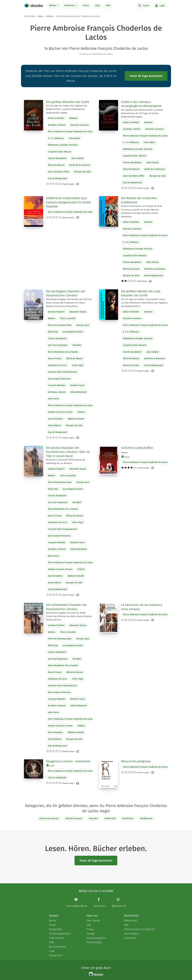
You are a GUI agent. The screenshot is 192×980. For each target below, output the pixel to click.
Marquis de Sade (82, 172)
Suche (144, 5)
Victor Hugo (78, 365)
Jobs (89, 925)
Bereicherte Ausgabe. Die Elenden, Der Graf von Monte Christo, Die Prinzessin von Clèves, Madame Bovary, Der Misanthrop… (69, 303)
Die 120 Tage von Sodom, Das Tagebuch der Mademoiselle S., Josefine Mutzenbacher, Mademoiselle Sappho (67, 109)
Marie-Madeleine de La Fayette (63, 352)
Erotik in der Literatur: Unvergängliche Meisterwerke (141, 104)
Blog (98, 5)
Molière (52, 318)
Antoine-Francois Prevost (60, 412)
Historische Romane (49, 818)
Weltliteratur (146, 818)
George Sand (83, 325)
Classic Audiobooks (57, 778)
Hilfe (108, 5)
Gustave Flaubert (56, 312)
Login (160, 5)
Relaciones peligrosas (136, 761)
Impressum (130, 938)
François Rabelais (57, 385)
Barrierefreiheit (57, 947)
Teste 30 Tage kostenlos (146, 76)
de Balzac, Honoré (57, 125)
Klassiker (93, 818)
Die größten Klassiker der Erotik (68, 102)
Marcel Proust (55, 359)
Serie (126, 457)
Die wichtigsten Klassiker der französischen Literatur (66, 293)
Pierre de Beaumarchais (60, 325)
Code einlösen (57, 938)
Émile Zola (53, 332)
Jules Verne (53, 399)
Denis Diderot (55, 425)
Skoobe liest (56, 955)
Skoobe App (55, 929)
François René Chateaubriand (62, 372)
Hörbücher (70, 5)
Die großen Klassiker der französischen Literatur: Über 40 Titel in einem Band (68, 452)
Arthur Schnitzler (56, 118)
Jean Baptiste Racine (73, 332)
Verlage (91, 934)
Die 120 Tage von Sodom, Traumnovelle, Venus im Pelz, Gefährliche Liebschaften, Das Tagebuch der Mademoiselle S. (144, 303)
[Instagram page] (119, 903)
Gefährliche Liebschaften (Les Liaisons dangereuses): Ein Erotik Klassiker (68, 202)
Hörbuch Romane (74, 818)
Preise (86, 5)
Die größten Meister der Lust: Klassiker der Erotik (141, 293)
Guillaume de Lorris (58, 365)
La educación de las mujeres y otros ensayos (142, 607)
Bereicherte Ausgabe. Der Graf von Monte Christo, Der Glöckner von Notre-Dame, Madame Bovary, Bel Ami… (69, 616)
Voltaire (81, 412)
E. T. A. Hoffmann (56, 138)
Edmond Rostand (78, 392)
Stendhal (77, 345)
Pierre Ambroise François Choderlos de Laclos (70, 132)
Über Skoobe (93, 921)
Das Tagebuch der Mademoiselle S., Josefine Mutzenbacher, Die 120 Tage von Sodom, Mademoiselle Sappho (142, 113)
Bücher (53, 5)
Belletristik (110, 818)
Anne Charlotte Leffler (59, 172)
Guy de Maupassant (57, 178)
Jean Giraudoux (55, 419)
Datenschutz (131, 921)
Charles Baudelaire (57, 158)
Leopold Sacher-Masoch (60, 152)
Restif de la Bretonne (80, 165)
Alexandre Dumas (78, 312)
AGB (126, 925)
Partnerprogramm (96, 938)
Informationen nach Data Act (139, 929)
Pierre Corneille (68, 318)
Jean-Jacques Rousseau (59, 379)
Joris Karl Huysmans (58, 345)
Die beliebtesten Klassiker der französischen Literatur (67, 607)
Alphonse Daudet (76, 419)
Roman (124, 453)
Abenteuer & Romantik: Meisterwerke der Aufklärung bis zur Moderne (66, 462)
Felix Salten (74, 138)
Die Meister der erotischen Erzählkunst (139, 200)
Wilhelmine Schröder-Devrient (63, 145)
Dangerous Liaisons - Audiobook (68, 761)
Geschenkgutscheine (60, 934)
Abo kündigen (131, 934)
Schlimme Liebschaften (137, 448)
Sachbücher (128, 818)
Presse (90, 929)
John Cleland (78, 158)
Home (40, 16)
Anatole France (77, 385)
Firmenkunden (94, 942)
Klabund (73, 118)
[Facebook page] (100, 903)
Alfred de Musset (56, 165)
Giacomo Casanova (79, 125)
